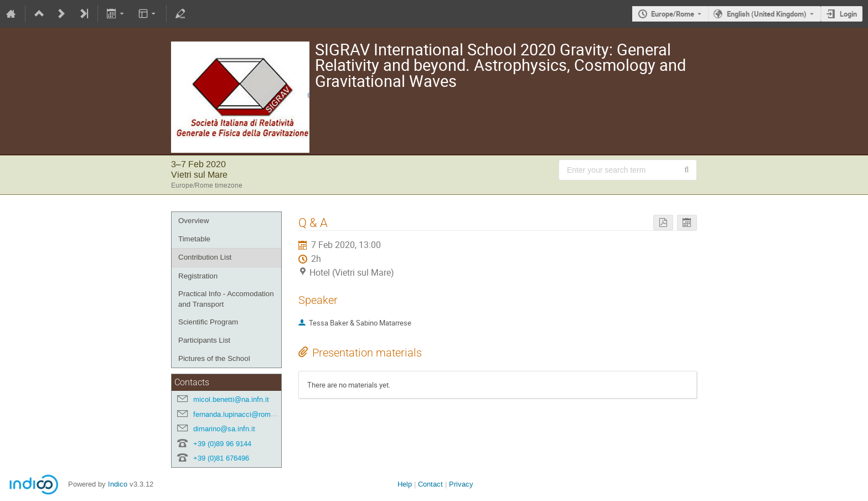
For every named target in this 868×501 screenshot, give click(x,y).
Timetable (194, 239)
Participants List (204, 340)
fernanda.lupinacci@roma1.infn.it (246, 414)
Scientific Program (208, 322)
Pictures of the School (214, 358)
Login (848, 14)
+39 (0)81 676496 (221, 458)
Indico (118, 484)
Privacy (461, 484)
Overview (194, 221)
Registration (198, 276)
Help (405, 484)
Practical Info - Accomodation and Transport (226, 299)
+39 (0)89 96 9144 (222, 444)
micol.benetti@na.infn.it (231, 399)
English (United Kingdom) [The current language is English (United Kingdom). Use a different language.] (767, 14)
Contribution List (205, 257)
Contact (430, 484)
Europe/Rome (673, 14)
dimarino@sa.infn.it (224, 429)
